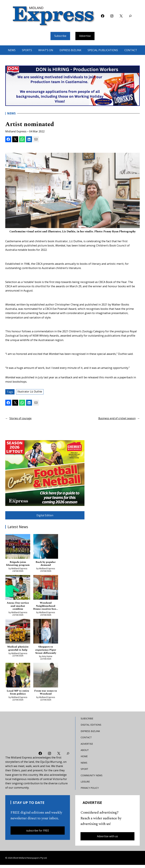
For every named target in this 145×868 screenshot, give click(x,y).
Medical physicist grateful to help (18, 650)
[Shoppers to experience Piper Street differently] (46, 634)
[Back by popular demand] (46, 548)
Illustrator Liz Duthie (31, 392)
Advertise (85, 36)
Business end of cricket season (116, 419)
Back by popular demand (46, 565)
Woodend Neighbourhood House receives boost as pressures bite (46, 608)
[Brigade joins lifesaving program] (18, 548)
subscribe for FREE (38, 833)
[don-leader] (72, 86)
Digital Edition (45, 516)
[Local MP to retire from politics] (18, 678)
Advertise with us (107, 839)
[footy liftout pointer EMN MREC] (45, 474)
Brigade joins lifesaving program (18, 565)
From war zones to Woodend (46, 695)
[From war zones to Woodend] (46, 678)
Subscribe (60, 36)
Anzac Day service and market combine (18, 608)
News (11, 114)
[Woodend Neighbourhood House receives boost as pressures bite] (46, 589)
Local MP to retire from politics (18, 695)
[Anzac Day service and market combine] (18, 589)
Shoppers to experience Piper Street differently (46, 652)
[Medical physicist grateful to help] (18, 634)
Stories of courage (21, 419)
